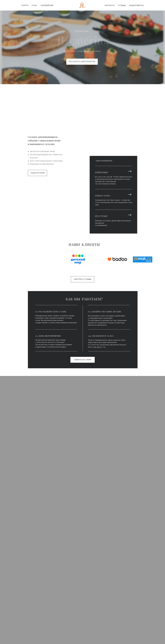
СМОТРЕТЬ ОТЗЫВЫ (83, 279)
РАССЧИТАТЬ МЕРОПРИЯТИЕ (82, 62)
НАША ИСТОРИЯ (38, 173)
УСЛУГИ (25, 5)
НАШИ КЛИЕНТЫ (136, 5)
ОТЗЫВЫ (122, 5)
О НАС (34, 5)
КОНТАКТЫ (110, 5)
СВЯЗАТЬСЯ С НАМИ (83, 360)
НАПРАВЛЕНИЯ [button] (47, 5)
